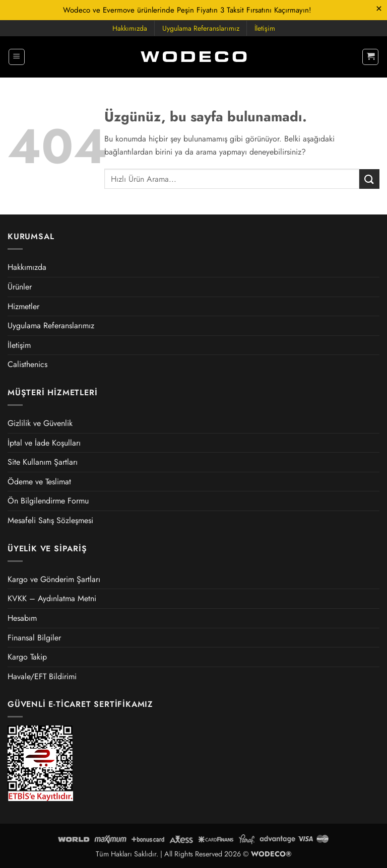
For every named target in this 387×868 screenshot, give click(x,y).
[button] (17, 57)
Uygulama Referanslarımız (201, 28)
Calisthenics (27, 364)
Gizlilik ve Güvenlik (40, 423)
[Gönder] (369, 179)
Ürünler (20, 287)
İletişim (265, 28)
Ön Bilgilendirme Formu (48, 501)
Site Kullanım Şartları (43, 462)
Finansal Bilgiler (34, 638)
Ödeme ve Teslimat (39, 482)
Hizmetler (23, 306)
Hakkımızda (130, 28)
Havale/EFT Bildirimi (42, 676)
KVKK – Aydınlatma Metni (52, 598)
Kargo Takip (27, 657)
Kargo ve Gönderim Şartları (54, 579)
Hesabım (22, 618)
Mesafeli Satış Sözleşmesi (50, 520)
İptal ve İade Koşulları (44, 443)
